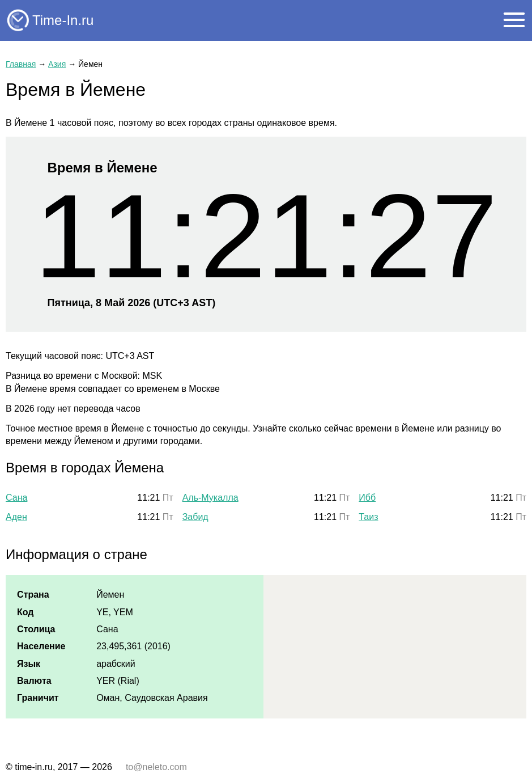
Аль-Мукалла (210, 498)
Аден (16, 517)
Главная (21, 64)
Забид (195, 517)
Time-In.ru (63, 20)
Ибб (367, 498)
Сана (16, 498)
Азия (57, 64)
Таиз (368, 517)
